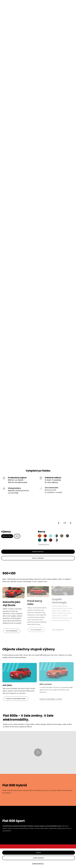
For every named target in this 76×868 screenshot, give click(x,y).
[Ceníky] (39, 853)
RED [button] (17, 536)
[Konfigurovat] (38, 864)
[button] (59, 523)
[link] (38, 552)
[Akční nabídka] (39, 858)
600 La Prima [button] (7, 536)
